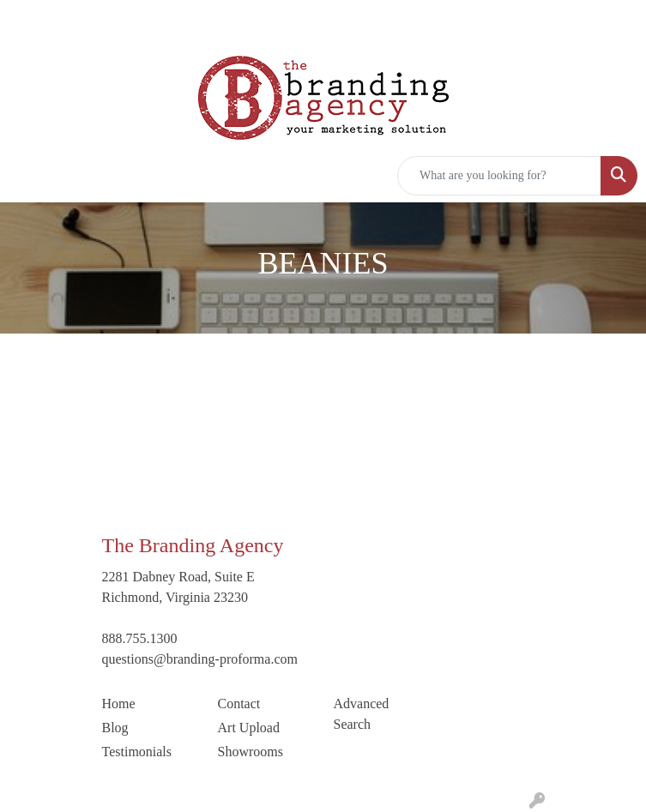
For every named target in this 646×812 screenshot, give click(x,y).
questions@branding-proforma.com (200, 659)
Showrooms (251, 752)
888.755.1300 (140, 638)
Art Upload (249, 728)
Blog (115, 728)
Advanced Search (362, 714)
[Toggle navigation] (27, 176)
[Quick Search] (499, 176)
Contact (239, 704)
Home (119, 704)
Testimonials (137, 752)
